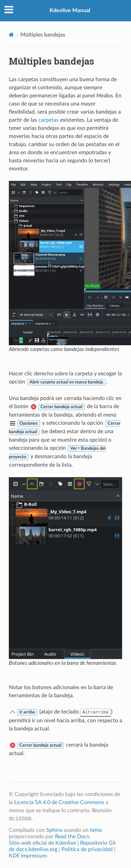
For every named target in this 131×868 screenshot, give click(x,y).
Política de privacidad (87, 849)
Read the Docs (72, 837)
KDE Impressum (28, 856)
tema (96, 830)
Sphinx (54, 830)
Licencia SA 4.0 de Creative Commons (59, 802)
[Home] (11, 35)
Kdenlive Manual (70, 10)
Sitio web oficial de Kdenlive (42, 843)
